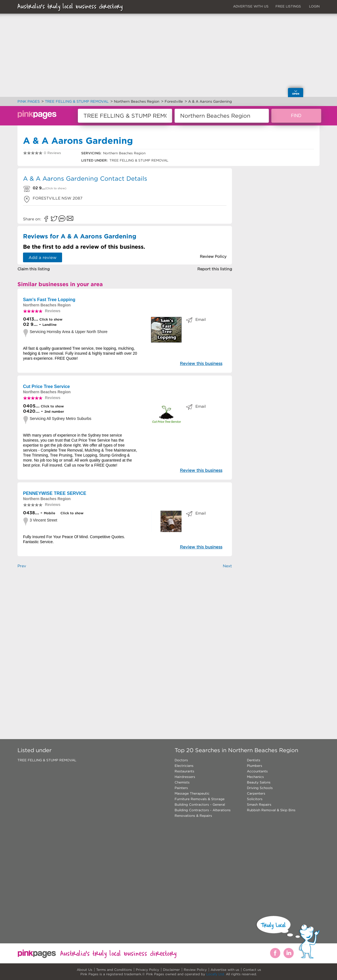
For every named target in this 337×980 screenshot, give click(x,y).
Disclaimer (171, 970)
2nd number (54, 411)
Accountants (257, 771)
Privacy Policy (147, 970)
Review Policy (195, 970)
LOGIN (314, 6)
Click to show (50, 319)
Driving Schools (260, 788)
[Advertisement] (125, 642)
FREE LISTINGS (288, 6)
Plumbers (255, 766)
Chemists (182, 782)
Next (227, 566)
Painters (181, 788)
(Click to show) (56, 188)
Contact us (252, 970)
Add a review (43, 257)
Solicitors (255, 799)
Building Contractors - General (200, 804)
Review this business (201, 363)
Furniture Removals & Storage (200, 799)
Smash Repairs (259, 804)
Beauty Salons (259, 782)
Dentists (254, 760)
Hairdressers (185, 777)
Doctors (181, 760)
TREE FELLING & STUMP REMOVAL (47, 760)
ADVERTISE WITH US (251, 6)
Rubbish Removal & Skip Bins (271, 810)
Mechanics (255, 777)
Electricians (184, 766)
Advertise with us (225, 970)
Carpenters (256, 793)
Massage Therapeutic (192, 793)
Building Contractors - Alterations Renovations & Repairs (203, 813)
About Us (85, 970)
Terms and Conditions (114, 970)
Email (201, 319)
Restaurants (184, 771)
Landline (49, 325)
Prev (22, 566)
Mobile (49, 513)
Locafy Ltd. (215, 974)
